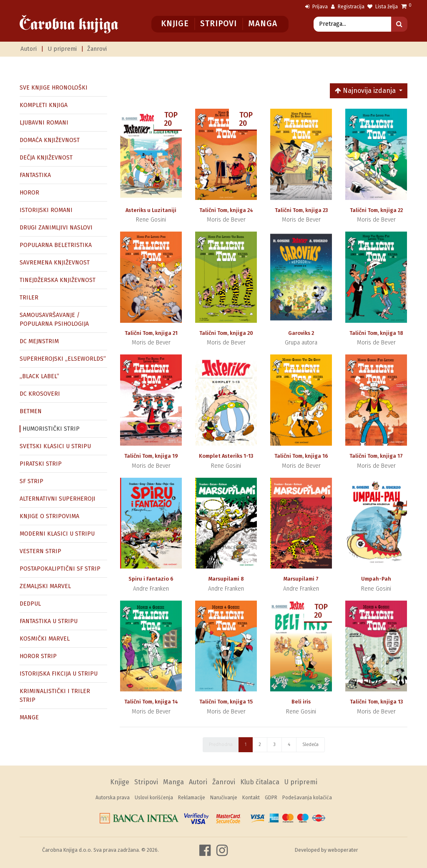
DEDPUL (30, 604)
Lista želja (383, 7)
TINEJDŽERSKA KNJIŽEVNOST (58, 280)
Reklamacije (192, 798)
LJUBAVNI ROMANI (44, 123)
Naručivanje (224, 798)
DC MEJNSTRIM (39, 341)
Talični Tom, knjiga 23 (301, 210)
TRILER (29, 298)
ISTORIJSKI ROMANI (46, 210)
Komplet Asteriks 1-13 (226, 456)
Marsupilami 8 (226, 579)
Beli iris (301, 702)
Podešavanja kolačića (307, 798)
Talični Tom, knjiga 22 (376, 210)
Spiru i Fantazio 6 (151, 579)
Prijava (316, 7)
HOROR (29, 193)
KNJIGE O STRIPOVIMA (49, 516)
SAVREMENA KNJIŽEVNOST (55, 263)
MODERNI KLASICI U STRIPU (57, 534)
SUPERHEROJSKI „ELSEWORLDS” (63, 359)
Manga (262, 24)
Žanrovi (97, 49)
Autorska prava (113, 798)
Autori (29, 49)
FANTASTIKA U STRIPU (49, 621)
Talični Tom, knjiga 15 (226, 702)
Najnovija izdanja (366, 91)
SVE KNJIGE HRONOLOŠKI (54, 88)
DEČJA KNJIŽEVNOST (46, 158)
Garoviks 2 (301, 333)
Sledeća (310, 745)
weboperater (343, 850)
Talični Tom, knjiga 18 (376, 333)
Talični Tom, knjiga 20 (226, 333)
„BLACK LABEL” (39, 376)
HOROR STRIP (38, 656)
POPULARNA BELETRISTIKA (56, 245)
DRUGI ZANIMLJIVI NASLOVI (56, 228)
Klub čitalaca (260, 782)
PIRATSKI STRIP (41, 464)
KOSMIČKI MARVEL (45, 639)
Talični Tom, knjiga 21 (151, 333)
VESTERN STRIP (40, 551)
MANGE (29, 717)
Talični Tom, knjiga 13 (376, 702)
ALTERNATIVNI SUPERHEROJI (58, 499)
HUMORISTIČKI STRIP (51, 429)
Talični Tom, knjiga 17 (376, 456)
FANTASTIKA (35, 175)
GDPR (271, 798)
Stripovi (218, 24)
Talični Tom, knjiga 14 (151, 702)
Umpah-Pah (376, 579)
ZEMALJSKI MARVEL (45, 586)
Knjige (175, 24)
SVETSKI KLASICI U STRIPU (55, 446)
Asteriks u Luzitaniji (151, 210)
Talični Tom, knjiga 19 (151, 456)
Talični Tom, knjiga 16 (301, 456)
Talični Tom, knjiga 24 (226, 210)
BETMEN (31, 411)
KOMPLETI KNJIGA (44, 105)
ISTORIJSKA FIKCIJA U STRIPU (59, 674)
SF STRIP (31, 481)
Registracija (348, 7)
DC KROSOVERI (40, 394)
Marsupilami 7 (301, 579)
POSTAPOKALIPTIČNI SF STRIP (60, 569)
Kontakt (251, 798)
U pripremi (62, 49)
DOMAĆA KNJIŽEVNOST (50, 140)
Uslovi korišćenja (154, 798)
